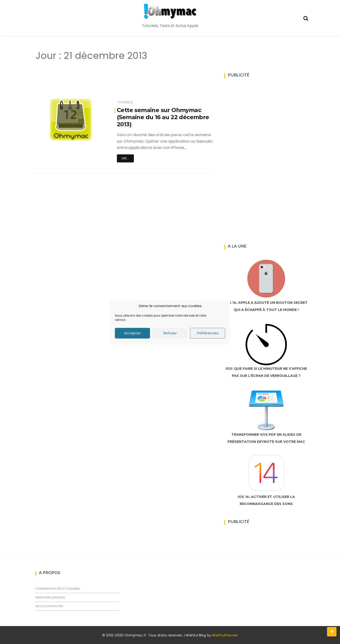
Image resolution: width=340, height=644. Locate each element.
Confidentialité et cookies (58, 589)
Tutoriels (125, 102)
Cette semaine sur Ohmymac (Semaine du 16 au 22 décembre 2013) (163, 117)
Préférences (208, 333)
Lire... (125, 158)
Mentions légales (50, 597)
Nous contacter (49, 606)
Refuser (170, 333)
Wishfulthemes (225, 635)
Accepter (132, 333)
